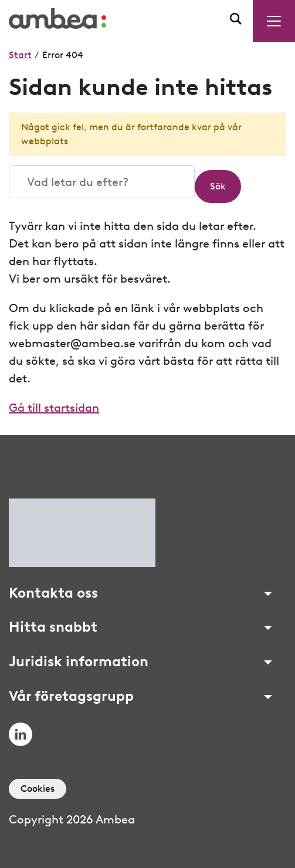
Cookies (38, 789)
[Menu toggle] (274, 21)
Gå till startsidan (54, 408)
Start (20, 55)
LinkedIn (21, 734)
